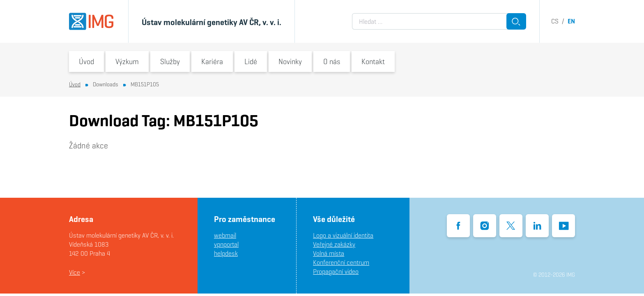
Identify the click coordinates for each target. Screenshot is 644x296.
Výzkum (127, 61)
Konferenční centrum (341, 262)
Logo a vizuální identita (343, 235)
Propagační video (336, 272)
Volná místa (329, 253)
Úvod (86, 61)
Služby (170, 61)
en (571, 21)
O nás (332, 61)
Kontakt (373, 61)
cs (555, 21)
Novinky (290, 61)
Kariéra (212, 61)
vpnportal (226, 244)
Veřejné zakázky (334, 244)
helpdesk (226, 253)
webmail (225, 235)
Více (75, 272)
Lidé (251, 61)
